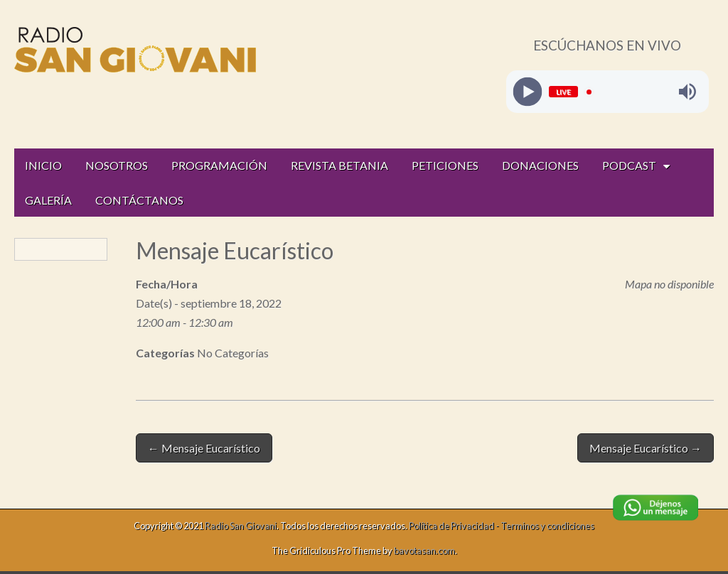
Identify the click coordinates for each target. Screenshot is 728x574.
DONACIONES (540, 165)
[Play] (527, 92)
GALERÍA (48, 200)
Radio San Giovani (241, 526)
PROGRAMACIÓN (219, 165)
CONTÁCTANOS (139, 200)
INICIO (43, 165)
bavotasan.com (424, 551)
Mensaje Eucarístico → (646, 448)
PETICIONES (445, 165)
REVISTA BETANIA (339, 165)
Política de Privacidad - (455, 526)
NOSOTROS (117, 165)
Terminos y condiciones (547, 526)
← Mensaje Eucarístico (204, 448)
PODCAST (629, 165)
